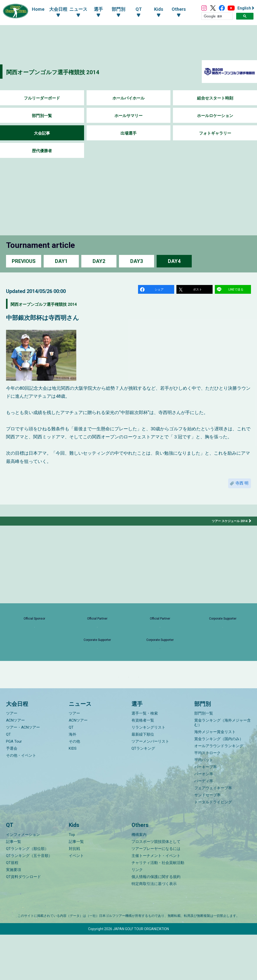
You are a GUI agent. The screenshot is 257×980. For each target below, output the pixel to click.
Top (72, 880)
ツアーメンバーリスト (150, 787)
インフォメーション (23, 880)
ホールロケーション (215, 116)
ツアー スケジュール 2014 (227, 527)
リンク (137, 915)
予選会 (12, 794)
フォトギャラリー (215, 133)
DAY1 (61, 261)
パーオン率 (204, 820)
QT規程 (12, 908)
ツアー (12, 759)
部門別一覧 (42, 116)
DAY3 (137, 261)
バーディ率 (204, 827)
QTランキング (143, 794)
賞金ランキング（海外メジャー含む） (222, 768)
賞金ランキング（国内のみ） (219, 785)
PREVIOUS (24, 261)
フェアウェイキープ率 (213, 834)
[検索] (217, 16)
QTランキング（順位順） (27, 894)
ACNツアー (15, 766)
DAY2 (99, 261)
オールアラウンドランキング (219, 792)
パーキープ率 (206, 813)
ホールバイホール (128, 98)
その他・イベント (21, 801)
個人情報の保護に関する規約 (156, 922)
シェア (160, 290)
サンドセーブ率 (207, 841)
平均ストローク (207, 799)
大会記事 (42, 133)
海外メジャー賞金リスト (215, 777)
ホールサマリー (128, 116)
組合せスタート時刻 (215, 98)
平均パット (204, 806)
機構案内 (139, 880)
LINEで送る (237, 290)
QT (8, 780)
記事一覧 (14, 887)
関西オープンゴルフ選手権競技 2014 (69, 72)
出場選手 (128, 133)
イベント (76, 901)
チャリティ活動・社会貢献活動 (158, 908)
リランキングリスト (148, 773)
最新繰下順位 (143, 780)
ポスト (198, 290)
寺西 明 (240, 487)
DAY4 (174, 261)
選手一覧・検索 (145, 759)
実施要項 (14, 915)
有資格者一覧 (143, 766)
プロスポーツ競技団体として (156, 887)
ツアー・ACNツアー (23, 773)
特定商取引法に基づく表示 (154, 929)
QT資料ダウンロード (23, 922)
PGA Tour (14, 787)
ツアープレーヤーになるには (156, 894)
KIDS (73, 794)
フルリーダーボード (42, 98)
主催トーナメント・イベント (156, 901)
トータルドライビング (213, 848)
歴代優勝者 (42, 151)
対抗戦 (74, 894)
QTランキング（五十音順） (29, 901)
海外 (73, 780)
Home (33, 9)
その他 (74, 787)
